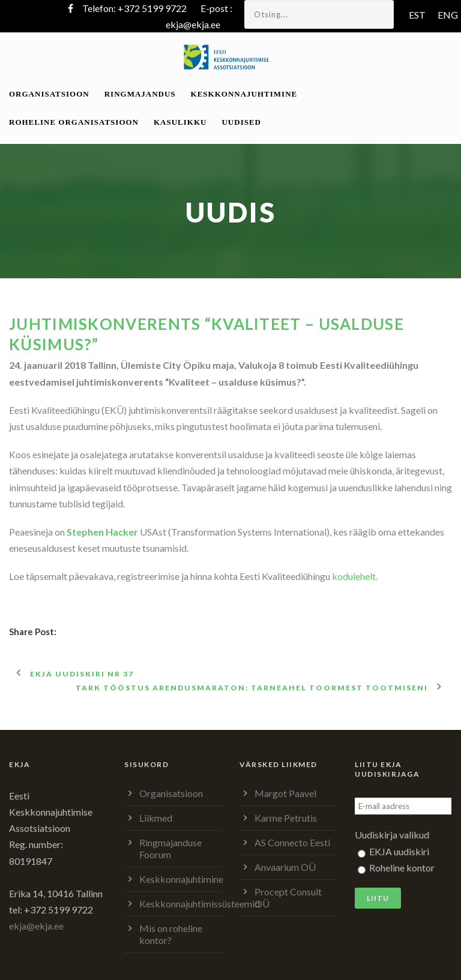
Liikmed (156, 818)
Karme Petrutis (286, 818)
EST (417, 15)
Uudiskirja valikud (392, 835)
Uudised (241, 122)
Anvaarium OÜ (285, 867)
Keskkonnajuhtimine (244, 94)
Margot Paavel (285, 793)
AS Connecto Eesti (292, 842)
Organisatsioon (49, 94)
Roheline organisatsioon (74, 122)
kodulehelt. (355, 576)
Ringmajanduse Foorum (170, 848)
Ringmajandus (140, 94)
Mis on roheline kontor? (171, 934)
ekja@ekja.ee (193, 24)
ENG (448, 15)
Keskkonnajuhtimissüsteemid (200, 904)
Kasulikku (180, 122)
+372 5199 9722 (152, 8)
